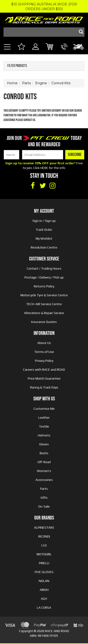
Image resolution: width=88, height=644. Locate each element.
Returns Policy (44, 286)
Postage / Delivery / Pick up (44, 277)
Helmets (44, 435)
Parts (44, 489)
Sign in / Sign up (44, 221)
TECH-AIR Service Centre (44, 304)
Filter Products (17, 66)
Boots (44, 453)
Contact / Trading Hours (44, 268)
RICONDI (44, 536)
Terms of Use (44, 352)
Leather (44, 417)
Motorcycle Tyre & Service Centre (44, 295)
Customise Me (44, 409)
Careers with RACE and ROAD (44, 370)
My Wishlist (44, 238)
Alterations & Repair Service (44, 313)
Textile (44, 426)
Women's (44, 471)
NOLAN (44, 581)
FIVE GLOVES (44, 572)
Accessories (44, 480)
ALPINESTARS (44, 527)
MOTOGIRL (44, 554)
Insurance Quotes (44, 322)
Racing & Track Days (44, 387)
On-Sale (44, 506)
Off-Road (44, 462)
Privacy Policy (44, 361)
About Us (44, 343)
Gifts (44, 498)
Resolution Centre (44, 247)
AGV (44, 599)
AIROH (44, 590)
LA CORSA (44, 607)
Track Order (44, 230)
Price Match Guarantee (44, 378)
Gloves (44, 444)
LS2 (44, 545)
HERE (44, 168)
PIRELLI (44, 563)
